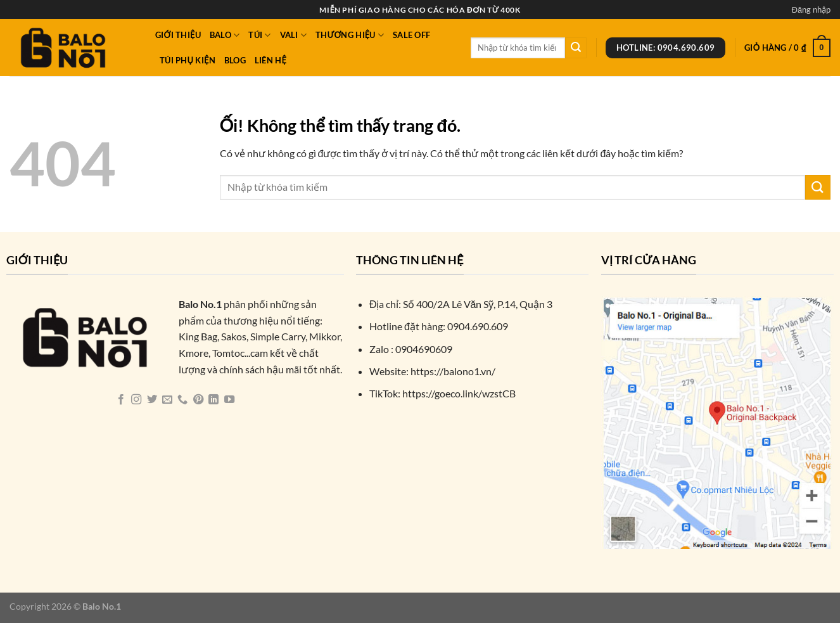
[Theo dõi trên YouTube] (229, 400)
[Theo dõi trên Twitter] (151, 400)
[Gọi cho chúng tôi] (182, 400)
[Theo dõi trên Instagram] (136, 400)
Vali (293, 35)
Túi (259, 35)
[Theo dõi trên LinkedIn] (213, 400)
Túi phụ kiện (188, 60)
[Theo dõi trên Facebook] (120, 400)
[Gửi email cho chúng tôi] (167, 400)
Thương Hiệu (350, 35)
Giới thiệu (178, 35)
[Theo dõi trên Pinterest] (198, 400)
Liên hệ (270, 60)
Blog (235, 60)
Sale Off (411, 35)
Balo (225, 35)
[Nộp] (576, 48)
